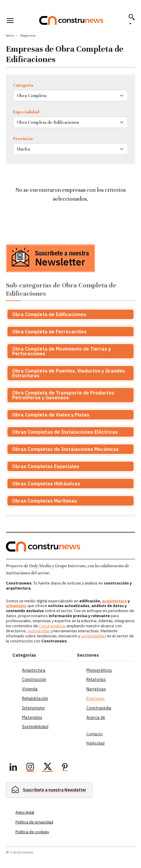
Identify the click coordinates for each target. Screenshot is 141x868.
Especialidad (26, 112)
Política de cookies (32, 832)
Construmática (52, 626)
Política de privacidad (34, 822)
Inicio (10, 35)
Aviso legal (25, 812)
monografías (39, 631)
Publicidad (95, 743)
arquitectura (114, 601)
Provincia (23, 139)
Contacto (95, 734)
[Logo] (71, 20)
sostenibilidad (93, 636)
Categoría (23, 85)
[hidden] (49, 790)
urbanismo (16, 606)
